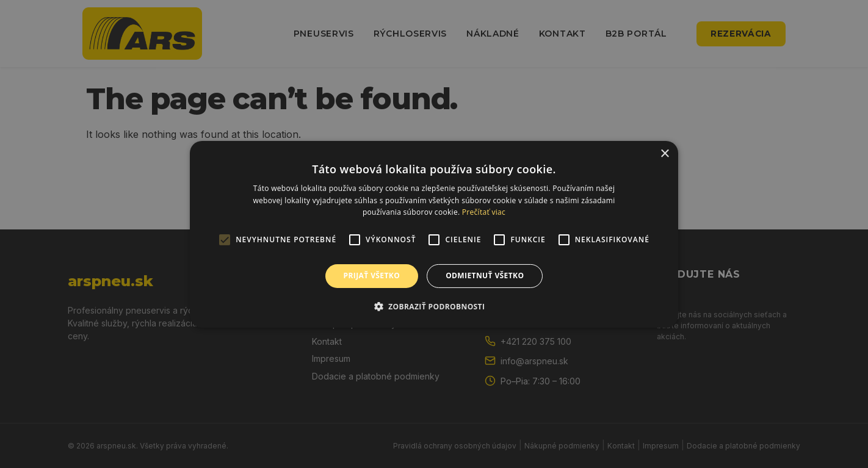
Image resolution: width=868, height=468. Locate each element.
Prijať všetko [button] (372, 275)
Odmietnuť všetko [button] (485, 275)
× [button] (664, 153)
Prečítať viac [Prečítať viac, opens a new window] (484, 212)
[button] (434, 306)
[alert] (434, 234)
